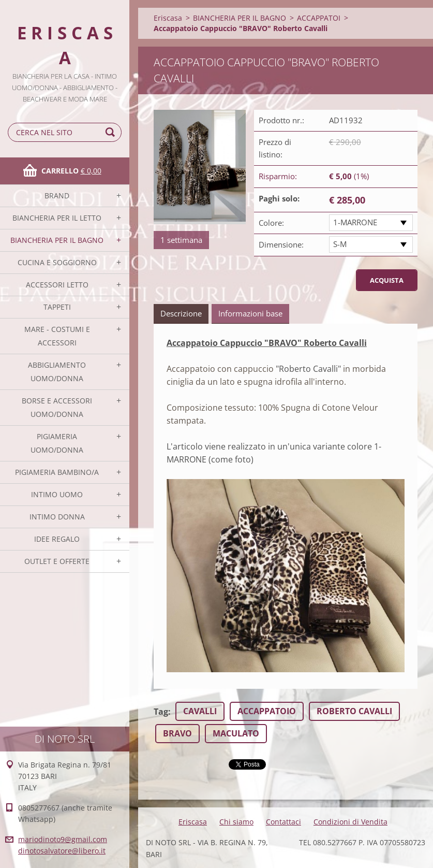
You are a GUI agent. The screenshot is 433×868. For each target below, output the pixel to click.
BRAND (57, 196)
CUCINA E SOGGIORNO (57, 262)
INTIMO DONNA (57, 517)
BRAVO (177, 733)
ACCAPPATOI (319, 18)
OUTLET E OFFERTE (57, 561)
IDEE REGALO (57, 539)
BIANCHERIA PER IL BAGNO (57, 240)
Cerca (112, 132)
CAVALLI (200, 711)
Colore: (271, 223)
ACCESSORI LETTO (57, 285)
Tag (161, 712)
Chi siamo (236, 822)
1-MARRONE (355, 222)
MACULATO (236, 733)
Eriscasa (168, 18)
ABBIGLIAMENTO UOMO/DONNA (57, 372)
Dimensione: (281, 244)
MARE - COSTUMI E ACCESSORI (57, 336)
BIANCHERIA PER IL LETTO (57, 218)
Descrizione (181, 313)
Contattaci (283, 822)
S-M (340, 244)
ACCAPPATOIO (267, 711)
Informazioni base (250, 313)
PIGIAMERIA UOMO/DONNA (57, 443)
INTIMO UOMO (57, 494)
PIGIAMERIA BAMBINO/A (57, 472)
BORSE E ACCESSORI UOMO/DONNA (57, 407)
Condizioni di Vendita (350, 822)
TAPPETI (57, 307)
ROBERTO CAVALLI (354, 711)
